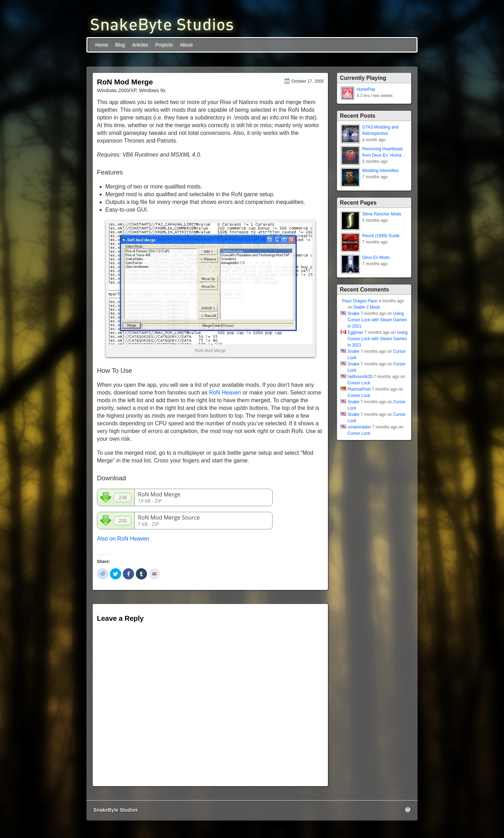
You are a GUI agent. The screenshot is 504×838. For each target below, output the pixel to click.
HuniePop (366, 89)
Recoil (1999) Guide (381, 236)
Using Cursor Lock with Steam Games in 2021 (377, 320)
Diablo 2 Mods (367, 307)
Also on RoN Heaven (123, 539)
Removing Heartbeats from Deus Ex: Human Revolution (383, 155)
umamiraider (359, 427)
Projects (164, 45)
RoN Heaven (225, 393)
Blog (120, 45)
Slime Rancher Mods (382, 214)
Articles (140, 45)
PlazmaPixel (359, 389)
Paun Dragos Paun (360, 301)
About (186, 45)
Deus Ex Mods (376, 257)
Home (102, 45)
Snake (353, 314)
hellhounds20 (360, 377)
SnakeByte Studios (116, 810)
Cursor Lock (359, 383)
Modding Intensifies (380, 171)
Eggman (355, 332)
